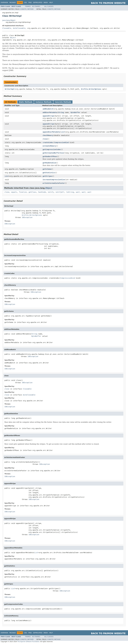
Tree (30, 3)
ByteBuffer (75, 112)
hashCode (42, 192)
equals (14, 192)
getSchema (47, 169)
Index (46, 3)
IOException (27, 217)
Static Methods (26, 102)
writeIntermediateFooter (54, 183)
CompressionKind (61, 142)
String (61, 112)
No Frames (36, 6)
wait (78, 192)
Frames (28, 6)
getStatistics (49, 173)
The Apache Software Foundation (28, 642)
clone (7, 192)
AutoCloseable (19, 28)
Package (13, 3)
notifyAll (60, 192)
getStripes (47, 176)
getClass (32, 192)
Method (31, 9)
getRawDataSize (49, 163)
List (63, 132)
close (45, 139)
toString (70, 192)
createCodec (48, 142)
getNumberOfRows (50, 156)
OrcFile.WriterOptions (91, 89)
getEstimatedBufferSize (53, 153)
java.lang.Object (9, 20)
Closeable (7, 28)
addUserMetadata (50, 112)
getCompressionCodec (52, 149)
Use (25, 3)
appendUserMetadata (51, 132)
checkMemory (48, 135)
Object (13, 38)
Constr (23, 9)
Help (51, 3)
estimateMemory (49, 146)
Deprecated (38, 3)
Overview (4, 3)
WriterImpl (10, 89)
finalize (23, 192)
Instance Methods (44, 102)
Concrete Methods (63, 102)
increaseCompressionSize (54, 180)
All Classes (49, 6)
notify (51, 192)
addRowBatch (48, 109)
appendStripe (48, 116)
